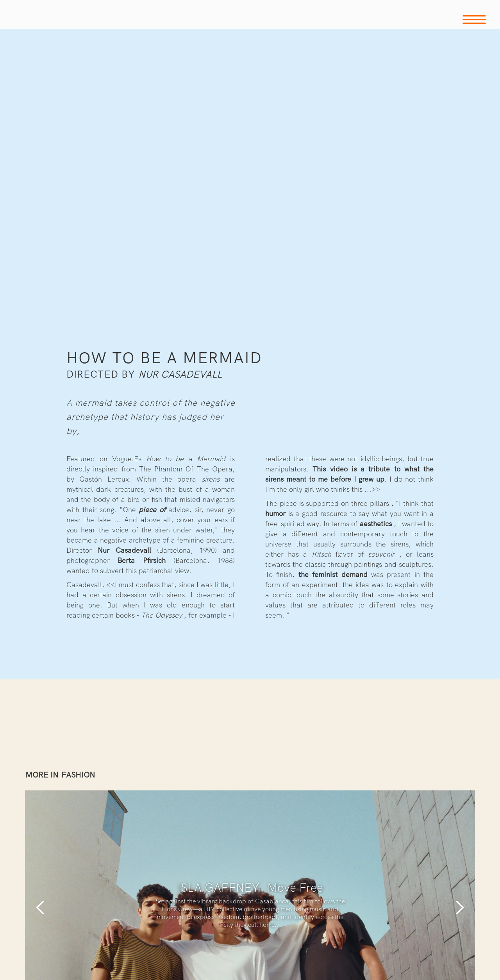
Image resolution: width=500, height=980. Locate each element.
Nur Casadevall (180, 374)
